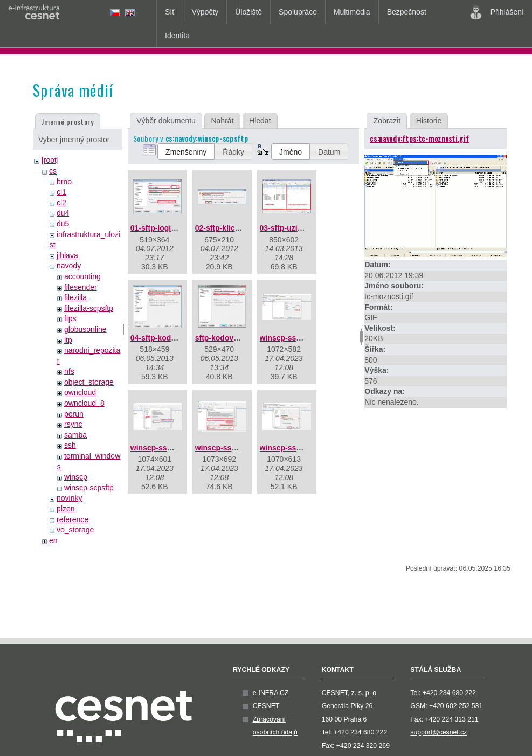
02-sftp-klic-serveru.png (238, 228)
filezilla (75, 297)
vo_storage (75, 530)
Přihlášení (497, 12)
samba (75, 435)
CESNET (266, 706)
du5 (63, 224)
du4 (63, 213)
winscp (76, 477)
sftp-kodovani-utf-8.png (237, 338)
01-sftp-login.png (161, 228)
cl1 (61, 192)
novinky (69, 498)
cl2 (61, 203)
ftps (70, 318)
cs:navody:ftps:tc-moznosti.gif (419, 138)
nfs (69, 371)
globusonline (85, 329)
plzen (65, 509)
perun (74, 414)
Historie (429, 121)
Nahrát (222, 121)
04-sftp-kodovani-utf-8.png (178, 338)
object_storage (89, 382)
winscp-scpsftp (89, 488)
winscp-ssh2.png (161, 448)
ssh (70, 445)
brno (64, 182)
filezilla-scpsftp (89, 308)
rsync (73, 424)
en (53, 540)
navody (69, 266)
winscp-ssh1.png (291, 338)
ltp (68, 340)
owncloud (80, 392)
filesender (81, 287)
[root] (50, 160)
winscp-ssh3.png (226, 448)
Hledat (260, 121)
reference (72, 519)
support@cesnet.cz (438, 732)
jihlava (67, 255)
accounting (82, 276)
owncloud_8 (84, 403)
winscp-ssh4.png (291, 448)
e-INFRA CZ (271, 693)
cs (53, 171)
